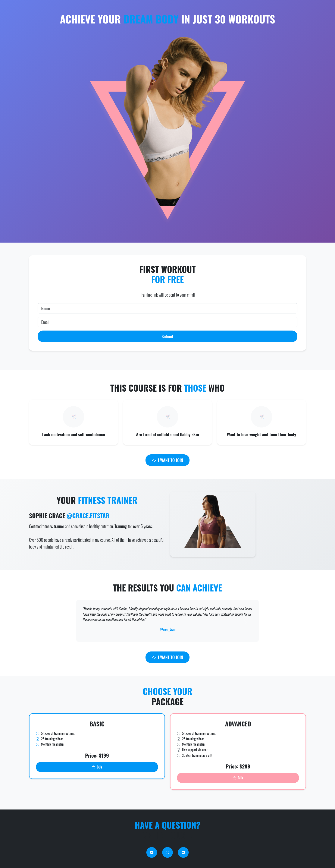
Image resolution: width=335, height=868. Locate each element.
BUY (97, 767)
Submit (168, 336)
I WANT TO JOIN (167, 460)
